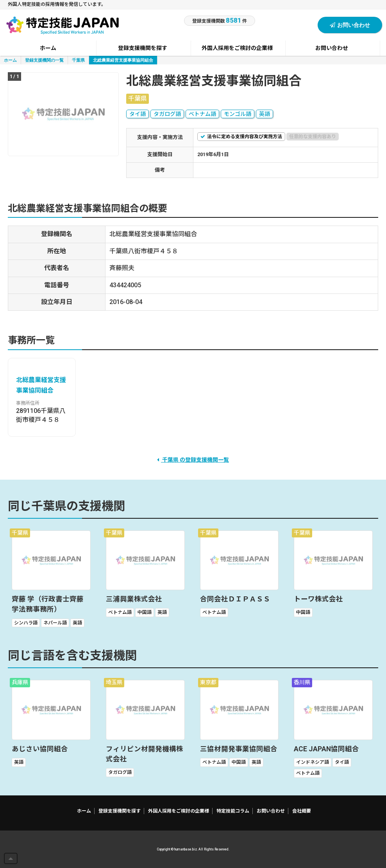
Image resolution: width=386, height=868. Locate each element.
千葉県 (78, 60)
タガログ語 (167, 114)
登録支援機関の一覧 (44, 60)
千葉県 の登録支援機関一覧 (193, 460)
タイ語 (138, 114)
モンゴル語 (238, 114)
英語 (264, 114)
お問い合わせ (350, 25)
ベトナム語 (202, 114)
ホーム (10, 60)
